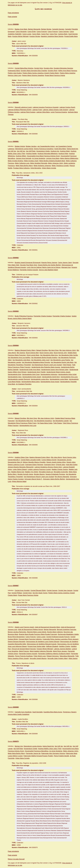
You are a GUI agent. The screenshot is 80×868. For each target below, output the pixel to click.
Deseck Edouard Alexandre (17, 642)
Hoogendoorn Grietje (43, 151)
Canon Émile (32, 32)
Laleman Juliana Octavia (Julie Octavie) (55, 110)
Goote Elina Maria (60, 149)
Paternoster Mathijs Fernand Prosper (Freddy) (38, 756)
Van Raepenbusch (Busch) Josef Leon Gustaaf (47, 365)
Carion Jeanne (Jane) (65, 263)
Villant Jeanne (73, 658)
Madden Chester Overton (60, 469)
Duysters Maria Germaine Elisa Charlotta (34, 71)
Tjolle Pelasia (67, 365)
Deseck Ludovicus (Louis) (16, 465)
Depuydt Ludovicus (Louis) (23, 107)
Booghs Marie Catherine (55, 632)
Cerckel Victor (39, 68)
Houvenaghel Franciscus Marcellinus (37, 751)
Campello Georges (58, 29)
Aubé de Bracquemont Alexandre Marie (47, 627)
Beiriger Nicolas (46, 29)
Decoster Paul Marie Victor (29, 265)
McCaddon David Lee (46, 472)
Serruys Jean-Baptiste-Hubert (48, 270)
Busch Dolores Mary (32, 353)
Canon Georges (64, 32)
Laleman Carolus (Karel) (67, 107)
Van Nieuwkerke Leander (61, 421)
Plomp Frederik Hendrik (61, 756)
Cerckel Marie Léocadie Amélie (31, 460)
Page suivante (12, 17)
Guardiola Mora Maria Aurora (53, 712)
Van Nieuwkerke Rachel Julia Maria (62, 362)
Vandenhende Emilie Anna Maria (30, 370)
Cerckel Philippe (17, 593)
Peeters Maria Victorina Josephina (33, 75)
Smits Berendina (36, 168)
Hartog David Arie (72, 149)
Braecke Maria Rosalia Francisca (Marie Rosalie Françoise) (38, 634)
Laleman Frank (37, 110)
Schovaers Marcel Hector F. (33, 479)
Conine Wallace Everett (49, 460)
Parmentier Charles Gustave (43, 316)
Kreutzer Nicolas (35, 36)
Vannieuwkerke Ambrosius (49, 374)
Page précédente (13, 13)
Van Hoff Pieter (31, 151)
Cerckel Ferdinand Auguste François (58, 637)
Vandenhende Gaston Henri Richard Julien (55, 370)
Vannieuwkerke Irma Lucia (69, 377)
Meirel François (24, 651)
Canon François (53, 32)
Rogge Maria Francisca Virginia (55, 75)
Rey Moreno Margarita (62, 477)
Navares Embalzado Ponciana (55, 474)
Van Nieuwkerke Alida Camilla (68, 355)
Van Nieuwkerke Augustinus (43, 421)
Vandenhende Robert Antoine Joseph (58, 372)
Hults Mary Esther (72, 465)
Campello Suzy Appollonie (23, 712)
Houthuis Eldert (65, 151)
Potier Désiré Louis (40, 656)
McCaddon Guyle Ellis (61, 472)
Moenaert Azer (66, 267)
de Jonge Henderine (39, 158)
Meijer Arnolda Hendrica (16, 161)
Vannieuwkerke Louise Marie (59, 379)
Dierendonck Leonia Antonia (24, 149)
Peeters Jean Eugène (15, 73)
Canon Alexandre (21, 32)
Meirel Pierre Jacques (60, 651)
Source (13, 24)
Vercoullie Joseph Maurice (38, 658)
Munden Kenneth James (25, 474)
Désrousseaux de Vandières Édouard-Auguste (42, 644)
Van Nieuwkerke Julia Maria (21, 360)
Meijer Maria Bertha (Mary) (24, 166)
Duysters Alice (48, 68)
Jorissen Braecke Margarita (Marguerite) (21, 467)
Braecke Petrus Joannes (49, 263)
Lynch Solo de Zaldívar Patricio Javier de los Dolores (44, 267)
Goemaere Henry (50, 465)
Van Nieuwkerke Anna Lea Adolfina (19, 358)
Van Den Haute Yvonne (40, 593)
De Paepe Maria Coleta (45, 423)
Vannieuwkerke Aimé (15, 374)
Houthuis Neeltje (31, 154)
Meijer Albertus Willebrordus (69, 158)
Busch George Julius (46, 353)
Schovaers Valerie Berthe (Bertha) (54, 479)
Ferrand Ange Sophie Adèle (36, 646)
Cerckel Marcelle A (14, 460)
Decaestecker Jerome (64, 460)
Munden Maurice (39, 474)
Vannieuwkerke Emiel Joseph (32, 377)
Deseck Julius (71, 462)
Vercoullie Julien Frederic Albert (57, 658)
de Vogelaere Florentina (24, 384)
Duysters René (52, 71)
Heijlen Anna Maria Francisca (68, 71)
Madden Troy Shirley (32, 472)
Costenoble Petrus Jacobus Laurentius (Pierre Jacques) (60, 639)
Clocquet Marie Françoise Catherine (30, 639)
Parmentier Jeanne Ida (33, 753)
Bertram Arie (19, 746)
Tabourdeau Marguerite (67, 656)
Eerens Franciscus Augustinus (44, 149)
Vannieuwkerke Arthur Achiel (67, 374)
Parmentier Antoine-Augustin (29, 270)
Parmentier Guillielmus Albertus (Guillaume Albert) (54, 654)
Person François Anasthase (24, 656)
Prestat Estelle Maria (71, 36)
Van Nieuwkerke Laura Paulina (60, 360)
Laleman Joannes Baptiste (62, 649)
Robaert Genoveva (53, 656)
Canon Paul (45, 34)
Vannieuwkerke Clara (15, 377)
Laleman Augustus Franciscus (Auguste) (46, 107)
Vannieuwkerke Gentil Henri (51, 377)
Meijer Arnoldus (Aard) (31, 161)
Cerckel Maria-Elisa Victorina (24, 68)
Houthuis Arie (55, 151)
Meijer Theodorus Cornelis (60, 166)
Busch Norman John (60, 353)
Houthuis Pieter (63, 154)
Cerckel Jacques (52, 590)
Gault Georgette (37, 712)
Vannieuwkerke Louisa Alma (40, 379)
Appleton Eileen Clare (22, 457)
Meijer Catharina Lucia (22, 163)
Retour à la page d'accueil (16, 859)
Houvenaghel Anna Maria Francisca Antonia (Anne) (43, 156)
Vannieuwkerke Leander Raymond (19, 379)
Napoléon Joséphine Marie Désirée (52, 36)
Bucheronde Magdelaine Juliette (68, 634)
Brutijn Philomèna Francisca (24, 316)
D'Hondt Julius (61, 465)
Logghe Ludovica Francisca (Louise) (39, 469)
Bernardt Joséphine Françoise (67, 630)
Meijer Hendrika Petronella (39, 163)
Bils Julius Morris (57, 457)
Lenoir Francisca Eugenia (59, 112)
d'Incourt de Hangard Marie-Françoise (24, 649)
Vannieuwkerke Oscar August (50, 382)
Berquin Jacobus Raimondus (17, 632)
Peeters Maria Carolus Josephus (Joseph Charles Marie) (41, 73)
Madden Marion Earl (18, 472)
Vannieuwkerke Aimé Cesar (31, 374)
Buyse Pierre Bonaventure (16, 637)
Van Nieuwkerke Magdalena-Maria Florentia (36, 362)
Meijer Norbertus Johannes (42, 166)
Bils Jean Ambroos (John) (68, 350)
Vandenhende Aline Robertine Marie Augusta (46, 367)
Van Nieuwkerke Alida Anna (49, 355)
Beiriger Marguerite (34, 29)
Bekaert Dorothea (42, 350)
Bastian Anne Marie (21, 29)
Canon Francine (42, 32)
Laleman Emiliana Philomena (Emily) (20, 110)
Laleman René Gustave (28, 112)
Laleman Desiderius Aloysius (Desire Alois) (48, 467)
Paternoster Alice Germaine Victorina (53, 753)
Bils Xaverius (21, 353)
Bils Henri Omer (54, 350)
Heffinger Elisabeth (52, 646)
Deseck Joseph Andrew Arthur (56, 462)
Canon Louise (27, 34)
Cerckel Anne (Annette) (22, 590)
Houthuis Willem (21, 156)
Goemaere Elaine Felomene (34, 465)
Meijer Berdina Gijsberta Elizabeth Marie (52, 161)
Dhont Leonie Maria (33, 355)
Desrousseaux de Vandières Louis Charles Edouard (43, 642)
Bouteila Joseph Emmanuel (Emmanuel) (28, 263)
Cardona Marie (63, 34)
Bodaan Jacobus (31, 146)
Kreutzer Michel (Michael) (20, 36)
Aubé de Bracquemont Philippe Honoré (30, 630)
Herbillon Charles (65, 646)
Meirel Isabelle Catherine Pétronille (41, 651)
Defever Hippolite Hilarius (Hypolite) (34, 462)
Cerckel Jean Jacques (65, 590)
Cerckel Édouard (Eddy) (38, 590)
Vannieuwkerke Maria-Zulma (30, 382)
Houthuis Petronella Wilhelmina (48, 154)
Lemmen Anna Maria (53, 158)
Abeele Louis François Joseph (24, 627)
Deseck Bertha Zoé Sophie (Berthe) (49, 265)
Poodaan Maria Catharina (21, 168)
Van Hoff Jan (12, 151)
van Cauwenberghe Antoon (46, 146)
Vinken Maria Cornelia (49, 168)
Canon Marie (36, 34)
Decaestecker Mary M (15, 462)
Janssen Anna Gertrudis (24, 158)
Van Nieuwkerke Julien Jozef (40, 360)
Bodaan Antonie (20, 146)
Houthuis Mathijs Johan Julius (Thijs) (50, 749)
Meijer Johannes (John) (56, 163)
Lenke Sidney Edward (20, 469)
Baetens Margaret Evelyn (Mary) (25, 350)
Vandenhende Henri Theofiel (36, 372)
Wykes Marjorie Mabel (19, 481)
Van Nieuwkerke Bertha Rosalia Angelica (44, 358)
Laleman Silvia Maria (43, 112)
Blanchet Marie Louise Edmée (37, 632)
